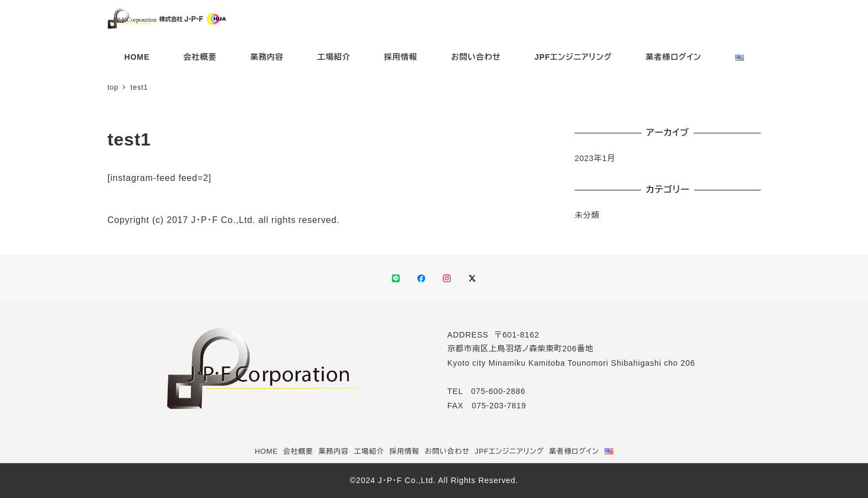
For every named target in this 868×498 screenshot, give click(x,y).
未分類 (587, 215)
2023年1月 (595, 158)
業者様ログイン (574, 451)
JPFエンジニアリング (510, 451)
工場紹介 (369, 451)
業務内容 (333, 451)
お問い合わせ (447, 451)
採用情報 (404, 451)
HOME (266, 451)
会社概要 (298, 451)
